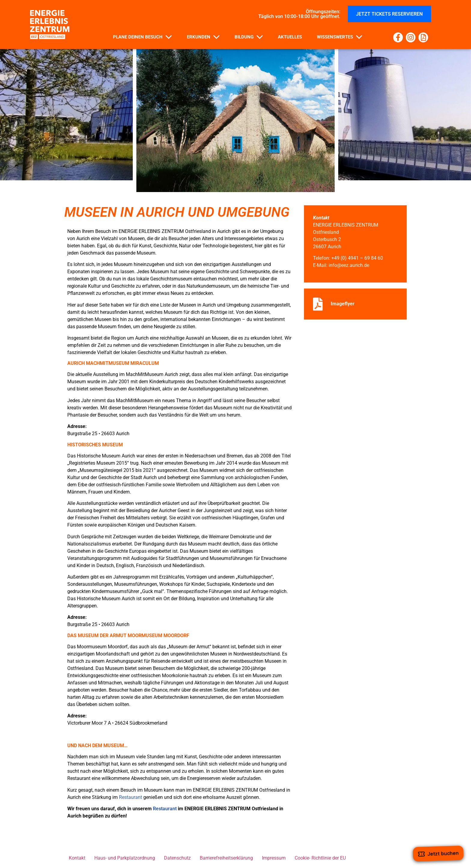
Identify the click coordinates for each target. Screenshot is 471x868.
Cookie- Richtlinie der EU (320, 858)
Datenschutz (177, 858)
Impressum (274, 858)
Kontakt (77, 858)
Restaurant (131, 797)
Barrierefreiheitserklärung (226, 858)
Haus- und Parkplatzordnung (125, 858)
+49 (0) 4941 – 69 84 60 (357, 258)
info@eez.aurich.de (349, 265)
